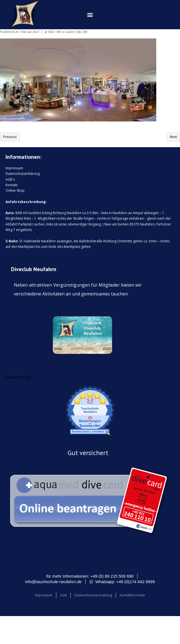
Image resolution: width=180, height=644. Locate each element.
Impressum (14, 168)
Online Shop (15, 190)
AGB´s (10, 179)
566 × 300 (55, 32)
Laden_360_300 (77, 32)
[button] (90, 15)
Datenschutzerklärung (23, 174)
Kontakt (11, 185)
